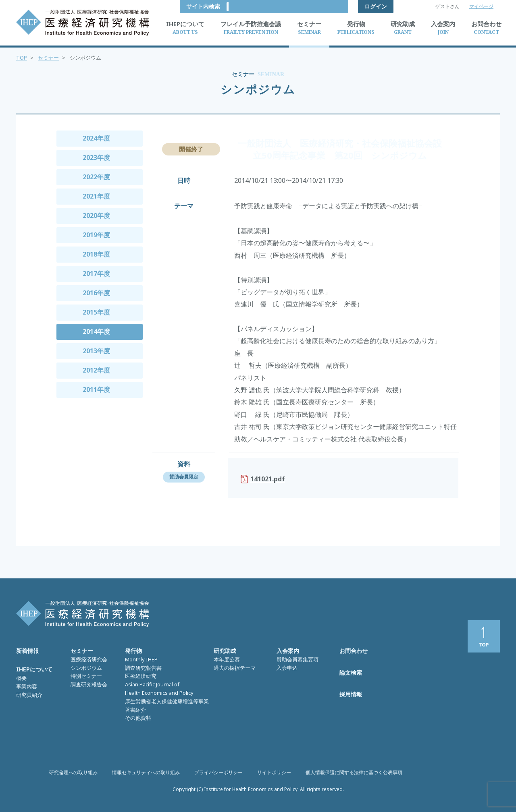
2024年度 (96, 138)
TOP (22, 58)
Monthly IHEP (141, 659)
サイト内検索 (325, 6)
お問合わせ (354, 651)
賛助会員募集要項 (298, 659)
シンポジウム (86, 668)
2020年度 (96, 215)
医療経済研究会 (89, 659)
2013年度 (96, 351)
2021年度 (96, 196)
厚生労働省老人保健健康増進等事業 (167, 701)
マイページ (481, 6)
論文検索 (351, 672)
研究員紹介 (29, 695)
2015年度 (96, 312)
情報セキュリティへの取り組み (146, 772)
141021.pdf (268, 479)
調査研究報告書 (143, 668)
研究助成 (225, 651)
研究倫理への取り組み (73, 772)
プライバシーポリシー (218, 772)
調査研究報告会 (89, 684)
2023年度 (96, 157)
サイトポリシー (274, 772)
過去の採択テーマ (235, 668)
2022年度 (96, 177)
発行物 (133, 651)
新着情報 (27, 651)
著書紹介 (135, 710)
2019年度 (96, 235)
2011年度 (96, 389)
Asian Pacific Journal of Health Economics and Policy (159, 689)
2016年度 (96, 293)
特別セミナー (86, 676)
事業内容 (27, 686)
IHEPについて (34, 669)
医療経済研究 (141, 676)
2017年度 (96, 273)
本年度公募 (227, 659)
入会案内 (288, 651)
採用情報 (351, 694)
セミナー (48, 58)
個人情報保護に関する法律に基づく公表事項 (354, 772)
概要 (21, 678)
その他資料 (138, 718)
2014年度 (96, 331)
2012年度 (96, 370)
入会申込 (287, 668)
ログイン (376, 6)
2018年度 (96, 254)
